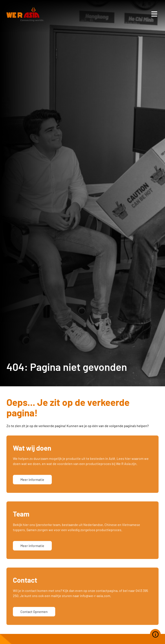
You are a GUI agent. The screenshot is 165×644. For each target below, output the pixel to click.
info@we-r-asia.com (95, 604)
